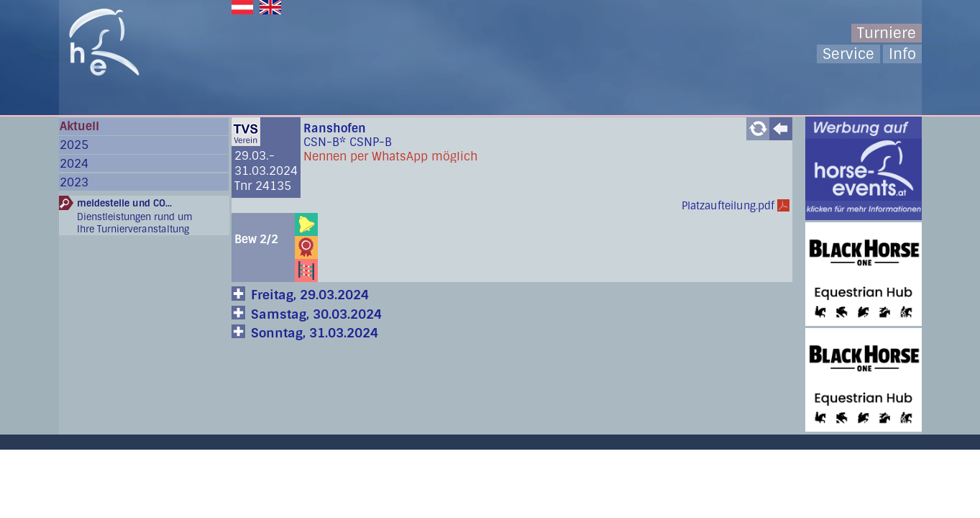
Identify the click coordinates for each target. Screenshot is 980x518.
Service (848, 54)
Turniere (887, 33)
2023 (74, 182)
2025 (74, 145)
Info (902, 54)
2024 (74, 164)
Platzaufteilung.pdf (728, 206)
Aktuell (79, 126)
